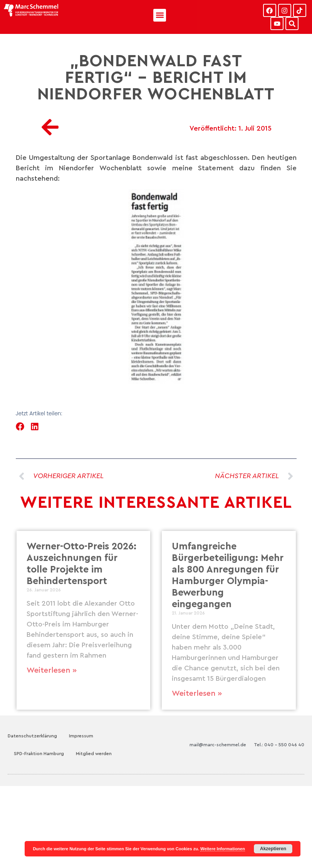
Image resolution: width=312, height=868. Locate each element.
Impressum (81, 736)
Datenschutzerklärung (32, 736)
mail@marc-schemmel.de (218, 745)
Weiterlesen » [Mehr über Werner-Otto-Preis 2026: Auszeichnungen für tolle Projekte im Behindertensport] (52, 670)
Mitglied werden (94, 754)
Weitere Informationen (223, 849)
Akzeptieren (273, 849)
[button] (160, 15)
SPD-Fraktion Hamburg (39, 754)
